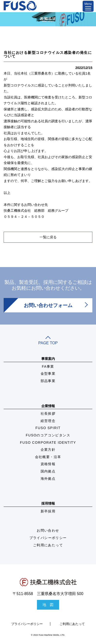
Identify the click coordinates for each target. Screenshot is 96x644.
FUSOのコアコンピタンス (48, 435)
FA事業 (48, 366)
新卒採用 (48, 511)
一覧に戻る (48, 237)
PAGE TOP (48, 341)
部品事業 (48, 381)
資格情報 (48, 464)
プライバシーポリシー (48, 538)
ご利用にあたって (48, 545)
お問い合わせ (48, 530)
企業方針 (48, 450)
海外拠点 (48, 479)
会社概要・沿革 (48, 457)
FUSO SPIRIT (48, 428)
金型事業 (48, 374)
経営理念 (48, 421)
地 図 (48, 605)
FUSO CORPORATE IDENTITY (48, 442)
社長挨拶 (48, 413)
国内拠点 (48, 471)
